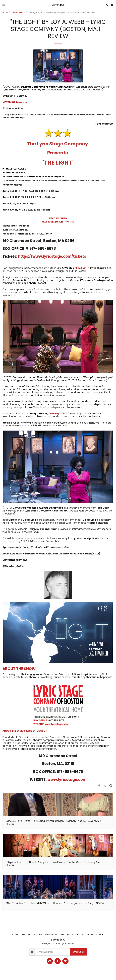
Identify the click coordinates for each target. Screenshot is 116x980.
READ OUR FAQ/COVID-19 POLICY (58, 222)
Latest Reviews (18, 12)
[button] (4, 5)
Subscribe (79, 952)
